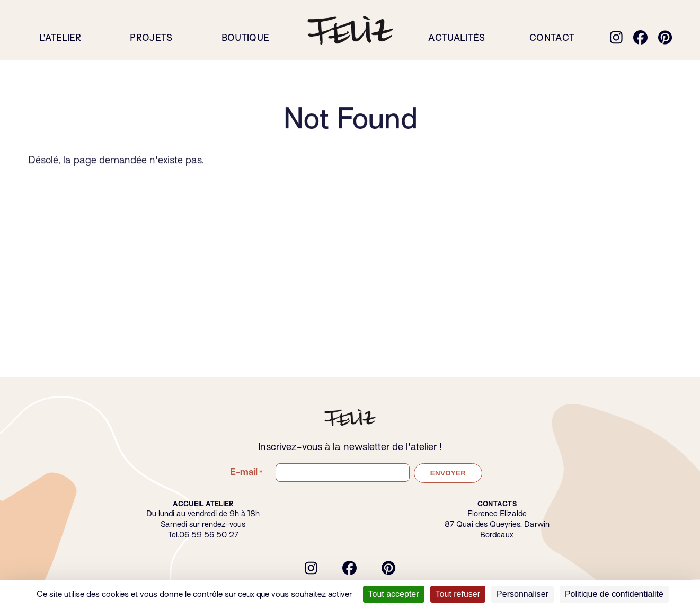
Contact (552, 38)
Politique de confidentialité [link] (614, 594)
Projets (151, 38)
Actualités (457, 38)
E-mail (246, 472)
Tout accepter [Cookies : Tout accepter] (394, 594)
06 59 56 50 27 (209, 535)
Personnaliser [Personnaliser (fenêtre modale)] (522, 594)
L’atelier (60, 38)
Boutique (246, 38)
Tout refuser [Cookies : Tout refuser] (458, 594)
